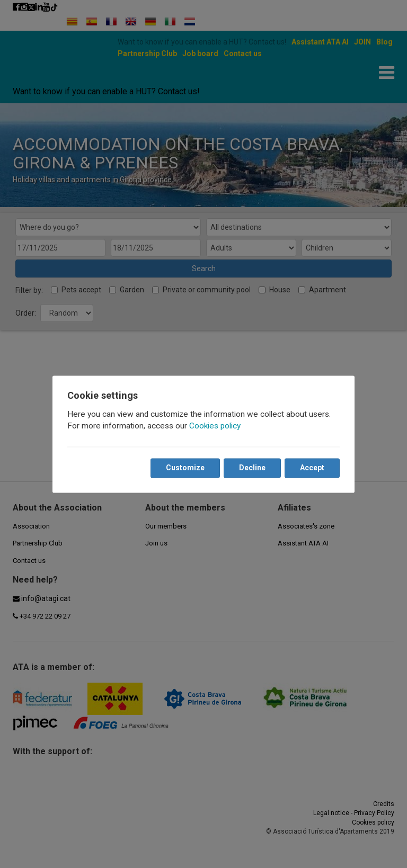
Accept (312, 468)
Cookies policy (215, 426)
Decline (252, 468)
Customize (185, 468)
